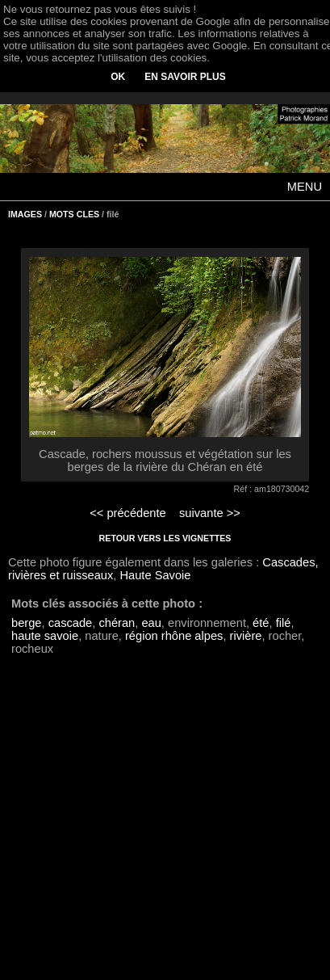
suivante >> (210, 513)
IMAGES (25, 214)
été (261, 623)
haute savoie (45, 636)
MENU (305, 187)
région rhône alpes (174, 636)
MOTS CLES (74, 214)
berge (27, 623)
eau (151, 623)
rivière (246, 636)
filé (284, 623)
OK (118, 77)
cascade (71, 623)
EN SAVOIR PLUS (185, 77)
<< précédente (128, 513)
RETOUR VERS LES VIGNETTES (165, 538)
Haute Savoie (155, 575)
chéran (117, 623)
